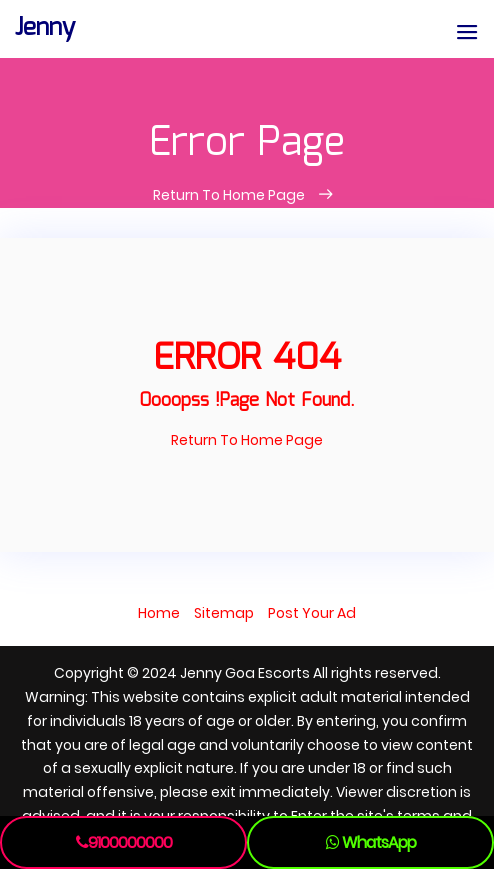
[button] (467, 33)
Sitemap (224, 613)
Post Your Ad (312, 613)
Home (159, 613)
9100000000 (124, 842)
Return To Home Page (230, 195)
